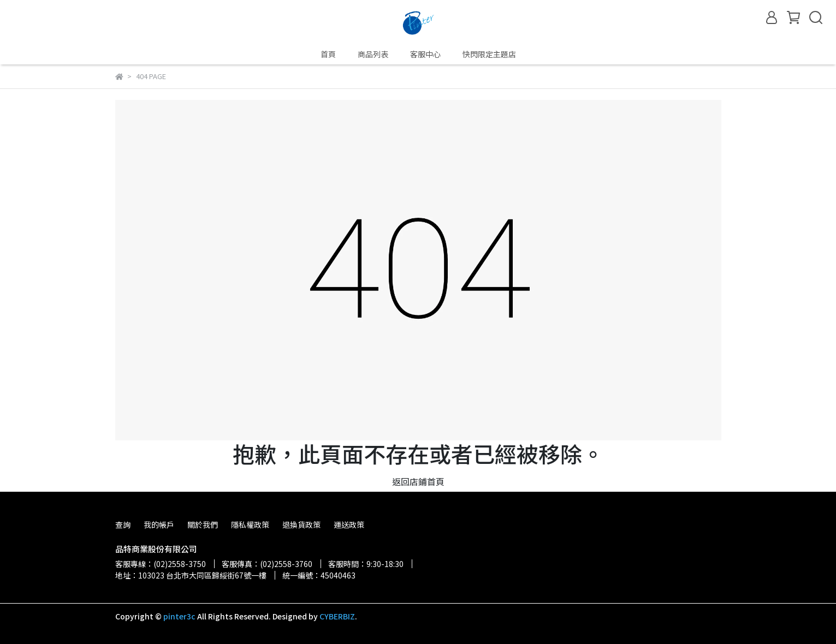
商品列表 (373, 54)
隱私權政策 (250, 524)
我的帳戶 (159, 524)
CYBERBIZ (337, 616)
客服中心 (425, 54)
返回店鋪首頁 (418, 481)
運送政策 (349, 524)
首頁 (328, 54)
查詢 (123, 524)
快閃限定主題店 (489, 54)
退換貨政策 (301, 524)
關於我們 (203, 524)
